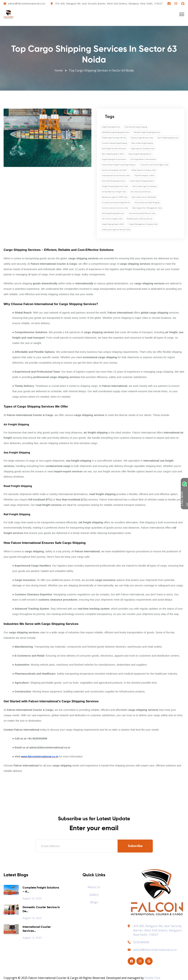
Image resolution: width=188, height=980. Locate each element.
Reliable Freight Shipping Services (147, 132)
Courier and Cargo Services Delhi (114, 170)
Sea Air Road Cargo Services (168, 138)
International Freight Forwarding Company (119, 165)
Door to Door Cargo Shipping (142, 143)
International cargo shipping (136, 127)
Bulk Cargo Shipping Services (113, 213)
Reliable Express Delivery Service (140, 219)
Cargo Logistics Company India (143, 148)
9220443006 (139, 942)
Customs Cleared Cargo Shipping (114, 143)
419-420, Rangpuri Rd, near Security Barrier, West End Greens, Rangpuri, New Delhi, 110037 (109, 4)
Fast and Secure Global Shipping (147, 203)
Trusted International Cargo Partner (116, 203)
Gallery (94, 895)
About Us (94, 887)
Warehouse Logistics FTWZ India (115, 197)
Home (59, 70)
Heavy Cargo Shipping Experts (140, 154)
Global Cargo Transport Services (114, 138)
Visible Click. (153, 978)
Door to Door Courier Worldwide (144, 197)
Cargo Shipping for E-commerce (114, 159)
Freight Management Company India (143, 224)
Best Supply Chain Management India (147, 208)
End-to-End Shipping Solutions (114, 181)
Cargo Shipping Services (111, 127)
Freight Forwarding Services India (115, 186)
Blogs (94, 902)
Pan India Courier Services (141, 192)
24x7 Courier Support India (112, 219)
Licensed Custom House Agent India (154, 165)
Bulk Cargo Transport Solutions (114, 148)
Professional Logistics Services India (116, 230)
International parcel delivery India (142, 213)
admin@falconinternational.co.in (27, 4)
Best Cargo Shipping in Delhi (113, 154)
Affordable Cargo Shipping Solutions (116, 132)
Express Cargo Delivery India (142, 138)
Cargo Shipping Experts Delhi (113, 224)
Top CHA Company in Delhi (145, 175)
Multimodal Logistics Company (145, 186)
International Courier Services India (116, 175)
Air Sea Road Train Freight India (114, 192)
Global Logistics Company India (144, 170)
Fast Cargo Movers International (143, 159)
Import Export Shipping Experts (142, 181)
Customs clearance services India (115, 208)
